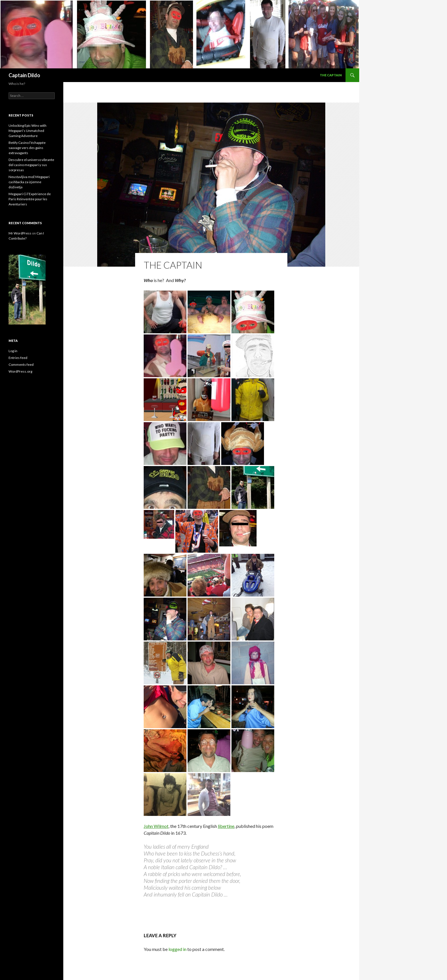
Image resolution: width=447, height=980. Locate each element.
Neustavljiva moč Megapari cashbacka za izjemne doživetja (29, 182)
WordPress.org (20, 371)
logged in (177, 949)
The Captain (331, 75)
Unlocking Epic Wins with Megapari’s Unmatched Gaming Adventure (28, 131)
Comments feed (21, 365)
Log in (13, 351)
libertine (226, 826)
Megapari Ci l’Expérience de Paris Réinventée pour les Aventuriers (30, 199)
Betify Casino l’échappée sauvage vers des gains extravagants (27, 148)
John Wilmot (156, 826)
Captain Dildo (24, 75)
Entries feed (18, 358)
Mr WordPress (20, 233)
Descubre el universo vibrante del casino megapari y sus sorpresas (31, 165)
